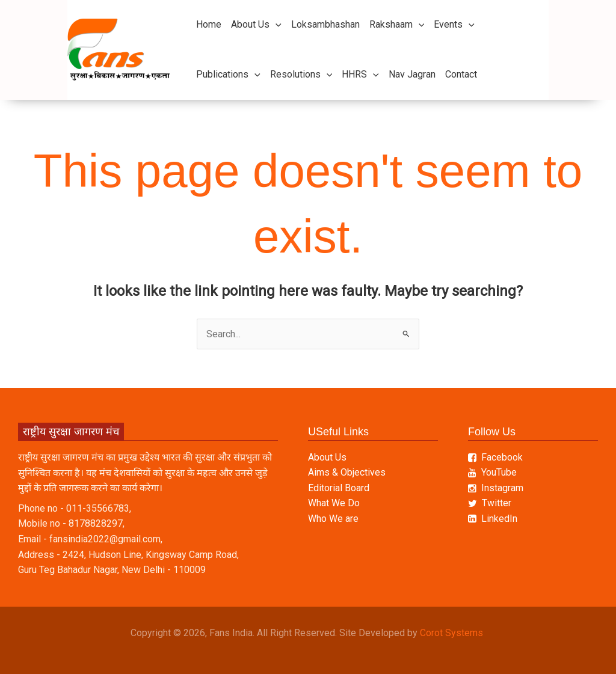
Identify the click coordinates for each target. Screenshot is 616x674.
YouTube (492, 473)
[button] (276, 25)
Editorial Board (339, 488)
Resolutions (301, 75)
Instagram (496, 488)
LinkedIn (493, 519)
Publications (228, 75)
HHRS (360, 75)
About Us (256, 25)
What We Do (334, 504)
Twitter (490, 504)
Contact (461, 74)
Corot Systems (453, 633)
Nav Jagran (412, 74)
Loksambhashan (325, 24)
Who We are (333, 519)
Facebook (495, 457)
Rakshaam (397, 25)
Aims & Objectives (347, 473)
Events (454, 25)
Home (209, 24)
